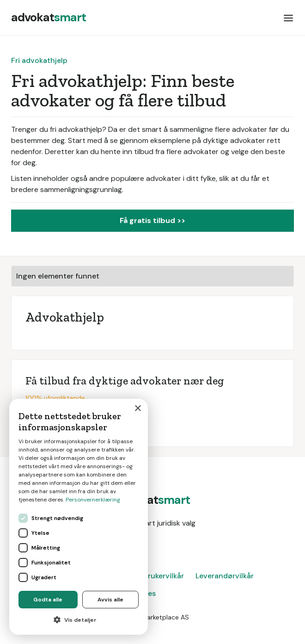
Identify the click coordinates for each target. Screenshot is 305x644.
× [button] (137, 409)
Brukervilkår (164, 576)
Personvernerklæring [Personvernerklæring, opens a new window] (93, 500)
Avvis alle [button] (110, 600)
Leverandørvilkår (225, 576)
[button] (288, 18)
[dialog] (79, 517)
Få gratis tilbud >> (152, 220)
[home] (49, 18)
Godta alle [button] (48, 600)
